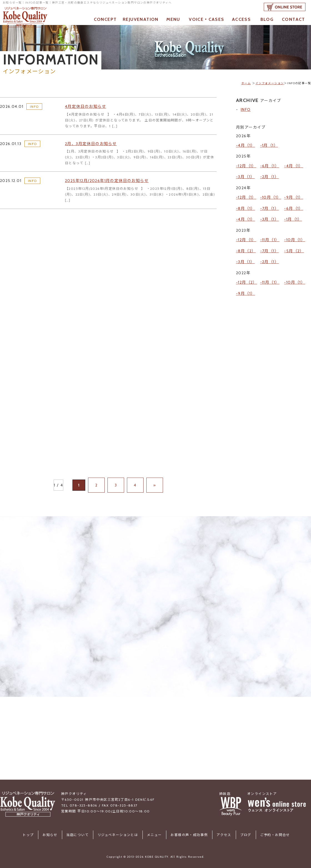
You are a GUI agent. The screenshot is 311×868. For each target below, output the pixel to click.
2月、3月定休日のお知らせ (94, 146)
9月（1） (295, 188)
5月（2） (295, 230)
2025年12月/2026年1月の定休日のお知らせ (113, 184)
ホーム (246, 83)
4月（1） (246, 144)
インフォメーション (270, 83)
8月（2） (247, 230)
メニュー (154, 834)
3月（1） (246, 170)
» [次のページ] (149, 493)
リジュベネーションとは (120, 834)
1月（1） (270, 144)
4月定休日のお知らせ (88, 108)
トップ (37, 834)
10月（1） (272, 188)
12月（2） (247, 256)
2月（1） (270, 170)
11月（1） (271, 222)
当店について (82, 834)
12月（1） (247, 162)
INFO (34, 108)
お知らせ (57, 834)
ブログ (239, 834)
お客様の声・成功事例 (187, 834)
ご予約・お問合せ (266, 834)
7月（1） (270, 196)
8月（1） (246, 196)
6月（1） (271, 162)
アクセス (220, 834)
